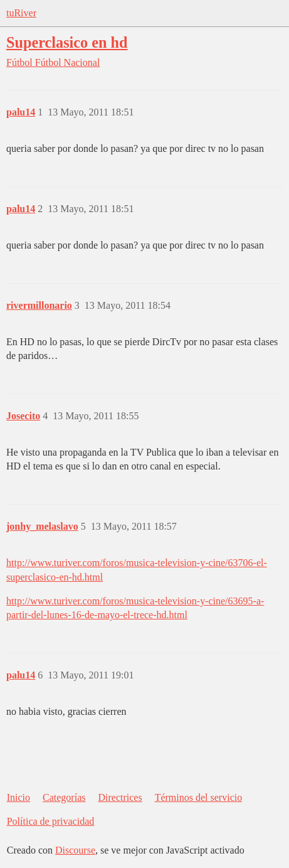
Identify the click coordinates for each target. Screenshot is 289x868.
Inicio (18, 797)
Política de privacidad (51, 821)
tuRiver (21, 13)
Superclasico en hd (67, 42)
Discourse (75, 850)
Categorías (64, 797)
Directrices (120, 797)
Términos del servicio (199, 797)
